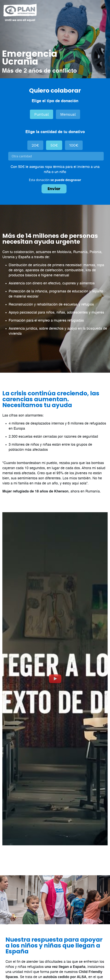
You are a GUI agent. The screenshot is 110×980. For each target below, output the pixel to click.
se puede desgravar (66, 180)
